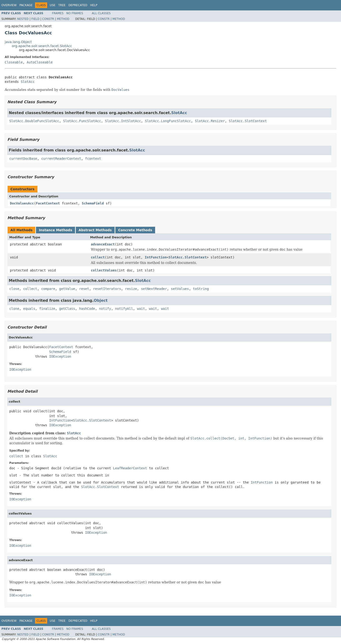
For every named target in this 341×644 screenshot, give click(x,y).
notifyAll (124, 309)
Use (53, 5)
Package (26, 5)
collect (98, 257)
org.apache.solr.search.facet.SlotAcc (42, 46)
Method (63, 19)
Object (101, 300)
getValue (67, 289)
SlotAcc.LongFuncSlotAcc (168, 121)
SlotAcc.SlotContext (248, 121)
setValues (180, 289)
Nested (23, 19)
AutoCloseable (40, 62)
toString (201, 289)
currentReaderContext (61, 159)
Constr (48, 19)
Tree (62, 5)
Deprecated (78, 5)
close (14, 289)
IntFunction (156, 257)
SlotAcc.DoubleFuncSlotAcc (34, 121)
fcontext (93, 159)
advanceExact (103, 244)
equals (29, 309)
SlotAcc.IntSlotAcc (123, 121)
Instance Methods (55, 230)
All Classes (101, 13)
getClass (67, 309)
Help (94, 5)
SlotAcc (28, 82)
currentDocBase (23, 159)
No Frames (75, 13)
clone (14, 309)
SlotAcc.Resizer (210, 121)
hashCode (87, 309)
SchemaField (93, 203)
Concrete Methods (135, 230)
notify (105, 309)
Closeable (14, 62)
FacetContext (48, 203)
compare (48, 289)
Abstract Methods (95, 230)
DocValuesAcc (22, 203)
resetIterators (107, 289)
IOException (60, 356)
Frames (58, 13)
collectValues (104, 270)
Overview (9, 5)
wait (141, 309)
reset (84, 289)
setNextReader (154, 289)
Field (35, 19)
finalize (47, 309)
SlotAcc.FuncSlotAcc (82, 121)
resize (131, 289)
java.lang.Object (18, 42)
